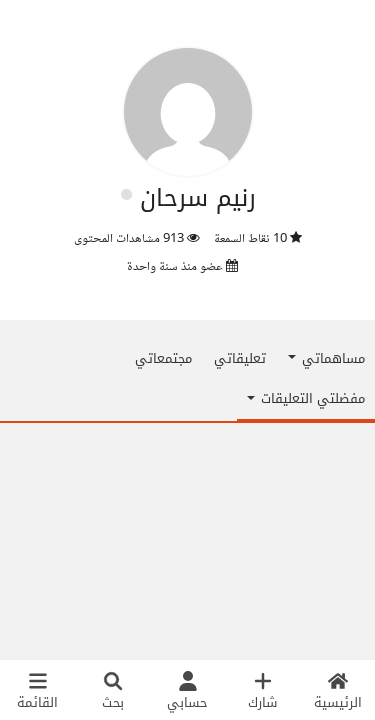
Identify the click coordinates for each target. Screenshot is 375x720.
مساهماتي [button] (326, 358)
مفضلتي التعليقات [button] (306, 398)
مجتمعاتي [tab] (163, 358)
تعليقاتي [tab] (240, 358)
